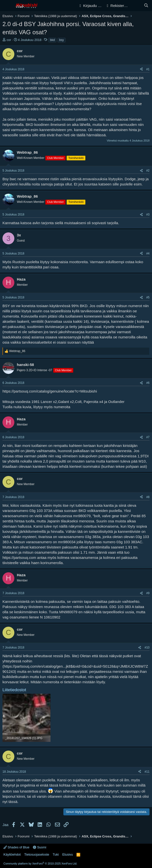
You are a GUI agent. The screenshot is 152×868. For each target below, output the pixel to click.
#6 (148, 383)
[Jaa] (141, 69)
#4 (148, 253)
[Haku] (146, 6)
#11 (147, 772)
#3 (148, 215)
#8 (148, 497)
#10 (147, 648)
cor (9, 40)
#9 (148, 593)
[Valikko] (7, 6)
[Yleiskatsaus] (136, 6)
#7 (148, 437)
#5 (148, 297)
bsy (62, 40)
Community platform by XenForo (40, 864)
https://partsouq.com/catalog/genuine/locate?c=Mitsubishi (50, 391)
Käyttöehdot (12, 854)
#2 (148, 171)
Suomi (39, 847)
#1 (148, 69)
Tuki (56, 854)
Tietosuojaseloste (37, 854)
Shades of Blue (16, 847)
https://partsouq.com (19, 558)
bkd (52, 40)
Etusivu (68, 854)
